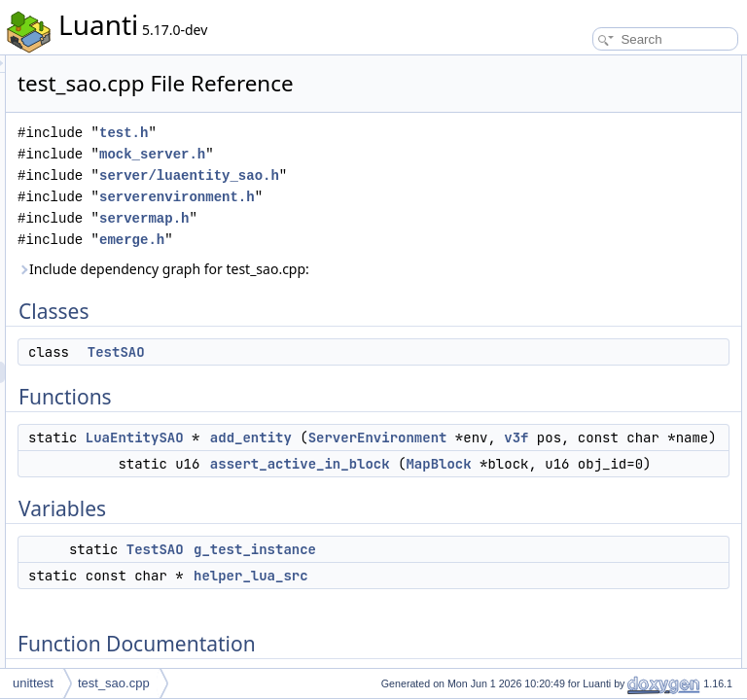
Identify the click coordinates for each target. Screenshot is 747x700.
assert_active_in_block (605, 152)
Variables (554, 173)
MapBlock (494, 641)
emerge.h (375, 310)
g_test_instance (587, 194)
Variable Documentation (592, 301)
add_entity (494, 529)
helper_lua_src (584, 216)
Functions (555, 109)
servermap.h (387, 288)
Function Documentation (593, 237)
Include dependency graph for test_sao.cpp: (363, 350)
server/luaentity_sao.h (358, 224)
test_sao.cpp (114, 683)
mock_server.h (395, 181)
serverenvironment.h (346, 267)
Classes (551, 66)
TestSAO (359, 443)
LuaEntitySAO (378, 529)
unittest (33, 683)
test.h (367, 160)
